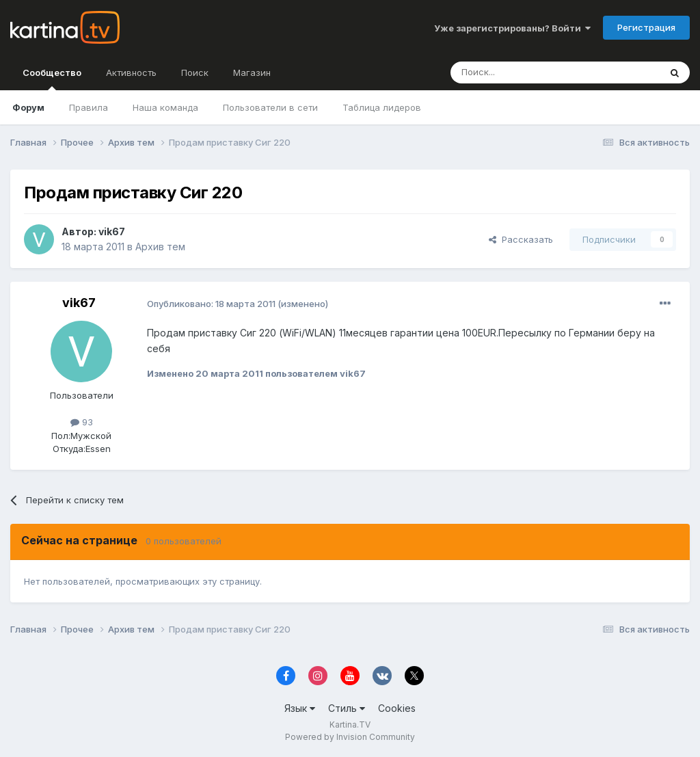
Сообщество (52, 79)
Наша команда (165, 107)
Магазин (252, 72)
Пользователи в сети (270, 107)
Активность (131, 72)
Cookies (397, 708)
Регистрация (646, 27)
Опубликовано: (211, 304)
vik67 (112, 231)
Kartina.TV (350, 725)
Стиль (347, 708)
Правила (89, 107)
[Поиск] (517, 72)
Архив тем (160, 247)
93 (82, 422)
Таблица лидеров (382, 107)
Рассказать (521, 239)
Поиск (195, 72)
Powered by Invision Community (350, 737)
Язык (300, 708)
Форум (28, 107)
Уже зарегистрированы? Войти (512, 28)
